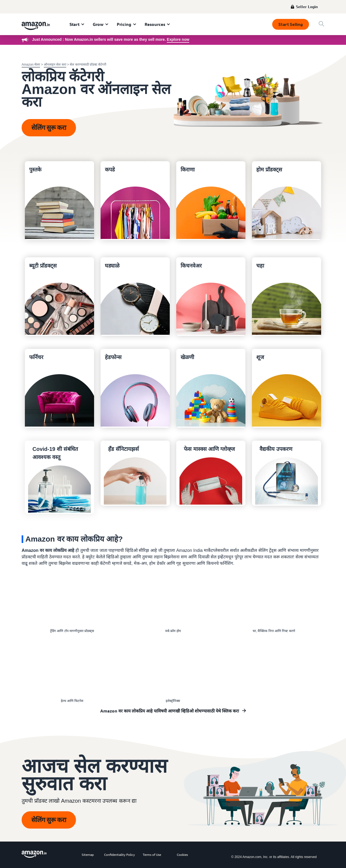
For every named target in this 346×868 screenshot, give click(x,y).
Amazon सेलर (31, 65)
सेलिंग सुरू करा (49, 128)
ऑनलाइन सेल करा (55, 65)
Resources (155, 24)
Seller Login (307, 7)
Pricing (124, 24)
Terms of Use (152, 855)
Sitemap (88, 855)
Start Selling (291, 24)
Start (74, 24)
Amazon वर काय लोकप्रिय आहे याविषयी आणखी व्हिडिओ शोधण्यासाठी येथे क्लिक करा (170, 711)
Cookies (182, 855)
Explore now (178, 39)
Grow (98, 24)
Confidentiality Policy (119, 855)
